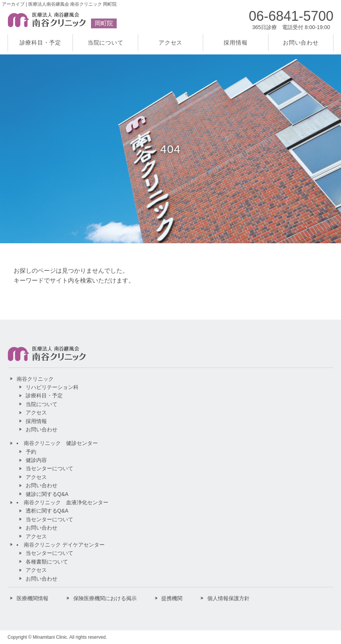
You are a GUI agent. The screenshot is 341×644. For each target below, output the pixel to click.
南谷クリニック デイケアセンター (64, 545)
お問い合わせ (301, 42)
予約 (31, 452)
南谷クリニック (35, 379)
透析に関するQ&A (47, 511)
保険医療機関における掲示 (105, 598)
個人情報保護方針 (228, 598)
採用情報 (235, 42)
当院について (106, 42)
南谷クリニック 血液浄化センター (66, 502)
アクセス (170, 42)
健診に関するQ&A (47, 494)
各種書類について (47, 562)
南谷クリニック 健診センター (61, 443)
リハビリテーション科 (52, 387)
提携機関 (172, 598)
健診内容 (36, 460)
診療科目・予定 (40, 42)
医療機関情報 (32, 598)
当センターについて (49, 468)
